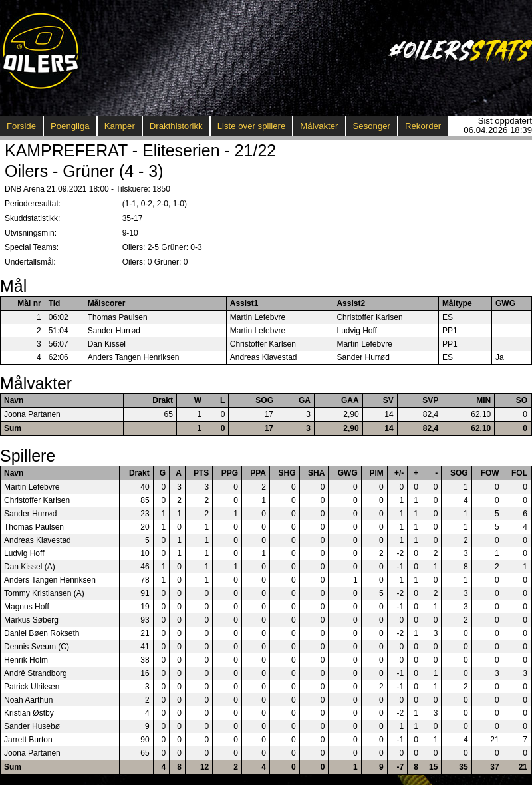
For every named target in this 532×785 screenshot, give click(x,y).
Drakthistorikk (176, 126)
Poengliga (70, 126)
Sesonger (372, 126)
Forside (21, 126)
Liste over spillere (252, 126)
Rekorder (423, 126)
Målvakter (319, 126)
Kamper (120, 126)
